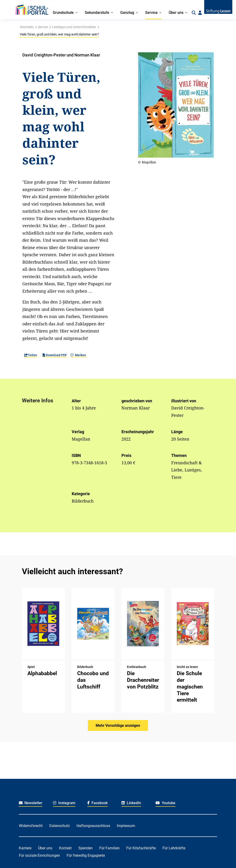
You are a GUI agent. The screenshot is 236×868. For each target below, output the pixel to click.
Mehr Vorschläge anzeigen (118, 725)
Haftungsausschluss (93, 826)
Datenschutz (60, 826)
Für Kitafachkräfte (141, 848)
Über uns (45, 848)
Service (43, 27)
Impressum (126, 826)
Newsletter (31, 803)
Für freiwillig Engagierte (86, 855)
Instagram (64, 803)
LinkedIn (131, 803)
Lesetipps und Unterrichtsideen (74, 27)
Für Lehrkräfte (174, 848)
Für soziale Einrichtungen (39, 855)
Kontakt (65, 848)
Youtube (165, 803)
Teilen (31, 355)
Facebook (98, 803)
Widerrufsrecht (31, 826)
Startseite (27, 27)
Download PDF (55, 355)
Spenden (86, 848)
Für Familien (109, 848)
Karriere (25, 848)
